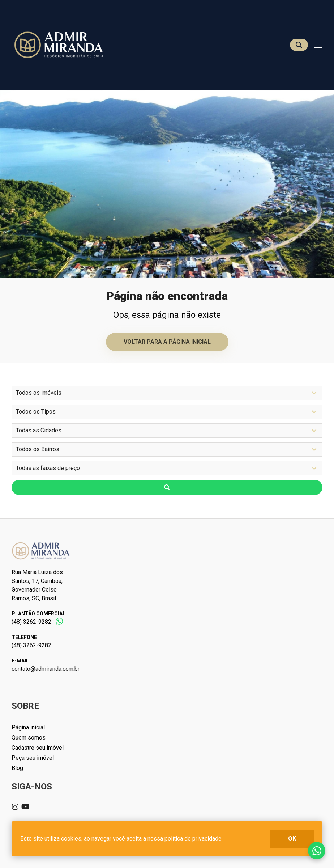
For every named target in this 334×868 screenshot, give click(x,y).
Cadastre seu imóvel (38, 748)
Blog (17, 768)
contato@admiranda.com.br (46, 669)
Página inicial (28, 727)
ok (292, 839)
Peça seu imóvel (33, 758)
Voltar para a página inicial (167, 342)
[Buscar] (299, 45)
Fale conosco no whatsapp (317, 851)
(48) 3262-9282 (31, 622)
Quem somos (29, 738)
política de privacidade (193, 839)
